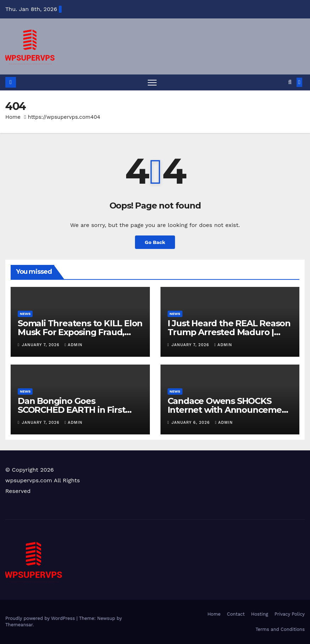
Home (13, 117)
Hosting (260, 614)
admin (73, 345)
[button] (290, 82)
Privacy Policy (290, 614)
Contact (236, 614)
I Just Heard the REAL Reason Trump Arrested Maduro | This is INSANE (229, 332)
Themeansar (19, 625)
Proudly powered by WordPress (41, 618)
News (25, 314)
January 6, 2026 (191, 423)
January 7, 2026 (42, 345)
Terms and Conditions (280, 629)
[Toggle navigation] (152, 82)
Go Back (155, 242)
